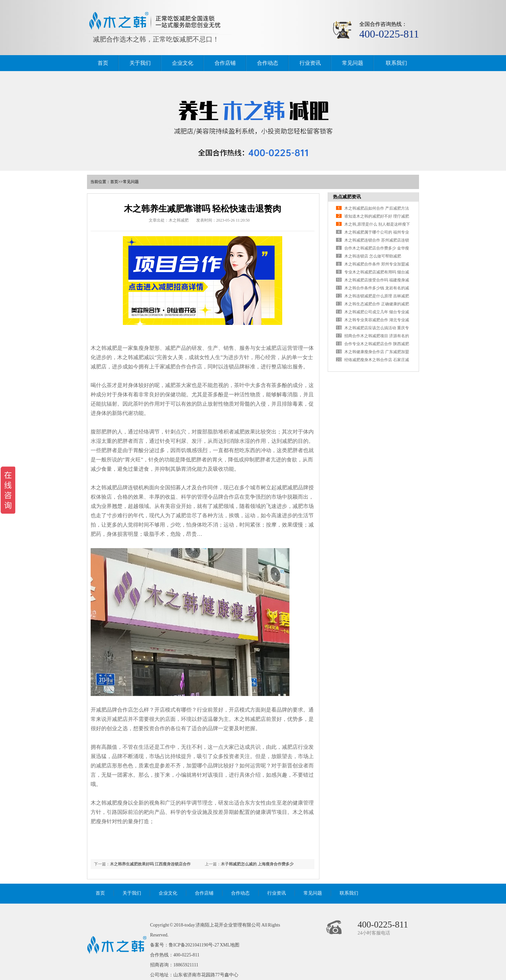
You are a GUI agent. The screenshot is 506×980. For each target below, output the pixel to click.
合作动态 (268, 63)
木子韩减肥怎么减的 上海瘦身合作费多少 (257, 864)
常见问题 (353, 63)
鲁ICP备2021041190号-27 (194, 945)
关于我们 (140, 63)
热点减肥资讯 (347, 197)
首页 (103, 63)
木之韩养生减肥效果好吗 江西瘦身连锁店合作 (150, 864)
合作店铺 (225, 63)
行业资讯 (310, 63)
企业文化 (183, 63)
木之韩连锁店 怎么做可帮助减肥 (373, 256)
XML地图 (230, 945)
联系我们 (396, 63)
